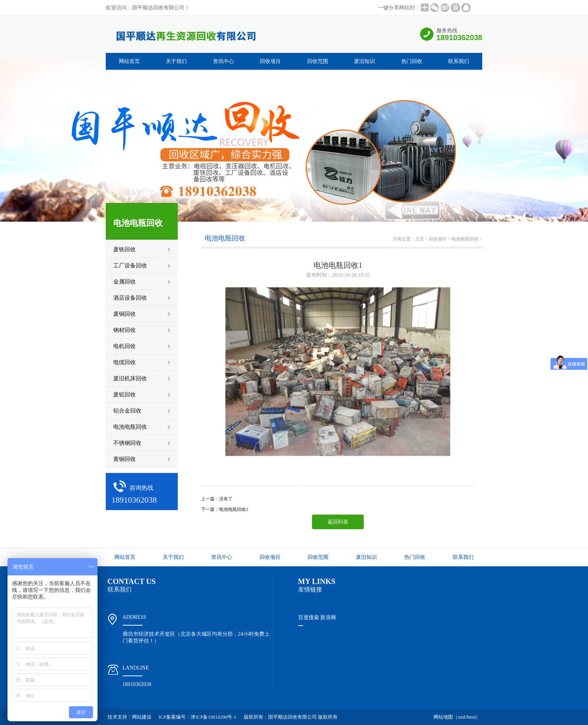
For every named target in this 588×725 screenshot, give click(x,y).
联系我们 (459, 61)
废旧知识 (364, 61)
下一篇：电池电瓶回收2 (225, 509)
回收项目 (270, 61)
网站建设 (142, 717)
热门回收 (412, 61)
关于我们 (176, 61)
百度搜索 (309, 618)
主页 (420, 239)
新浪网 (328, 618)
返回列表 (338, 522)
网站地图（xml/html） (457, 717)
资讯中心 (223, 61)
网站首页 (129, 61)
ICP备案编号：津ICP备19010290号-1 (197, 717)
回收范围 (318, 61)
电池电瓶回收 (465, 239)
